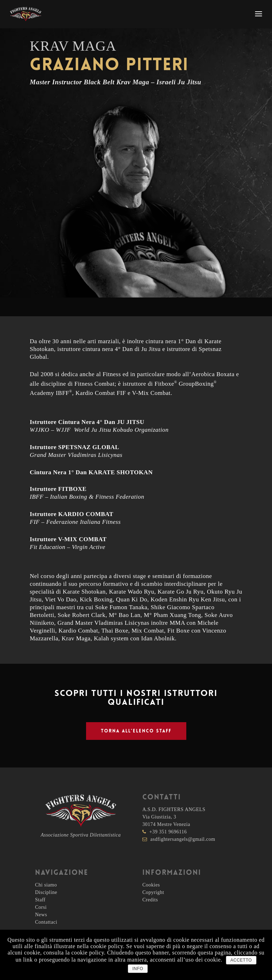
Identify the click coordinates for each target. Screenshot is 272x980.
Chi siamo (46, 885)
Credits (150, 900)
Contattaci (46, 922)
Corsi (41, 907)
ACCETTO (241, 960)
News (41, 915)
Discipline (46, 892)
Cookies (151, 885)
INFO (138, 969)
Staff (40, 900)
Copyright (153, 892)
